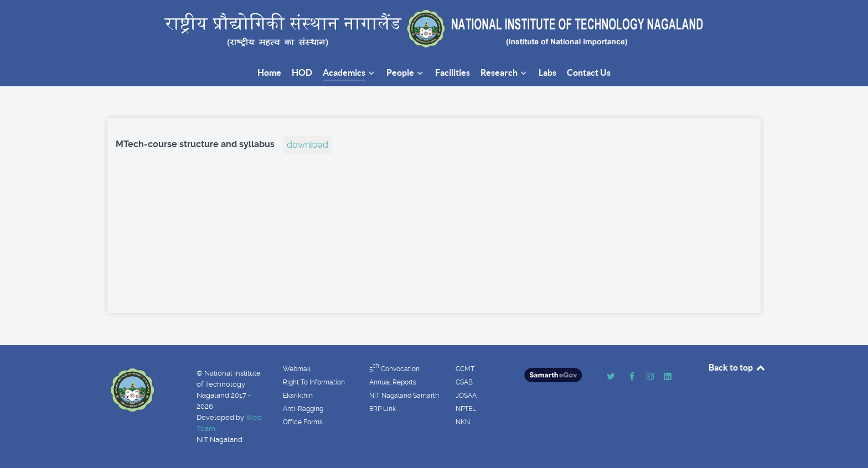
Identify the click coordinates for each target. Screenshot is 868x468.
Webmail (297, 369)
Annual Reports (393, 382)
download (308, 145)
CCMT (465, 369)
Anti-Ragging (303, 409)
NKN (463, 422)
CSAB (464, 382)
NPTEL (466, 409)
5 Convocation (394, 367)
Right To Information (314, 382)
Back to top (737, 367)
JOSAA (466, 396)
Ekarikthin (298, 396)
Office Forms (303, 422)
